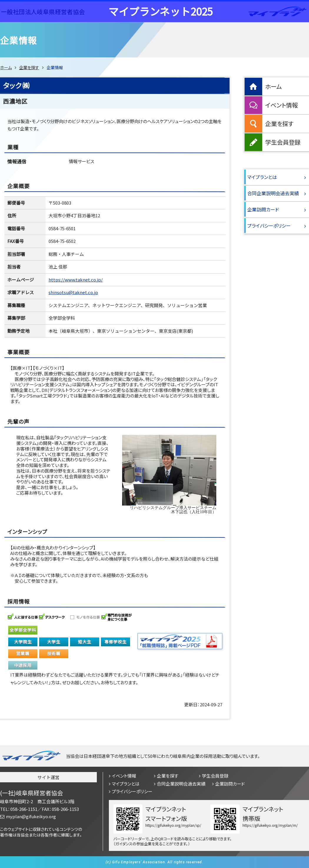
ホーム (6, 67)
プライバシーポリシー (269, 226)
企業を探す (29, 67)
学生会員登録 (283, 142)
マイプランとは (262, 177)
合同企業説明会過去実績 (273, 193)
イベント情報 (281, 105)
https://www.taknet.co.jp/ (76, 280)
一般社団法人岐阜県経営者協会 (43, 12)
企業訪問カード (263, 209)
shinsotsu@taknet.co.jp (73, 292)
